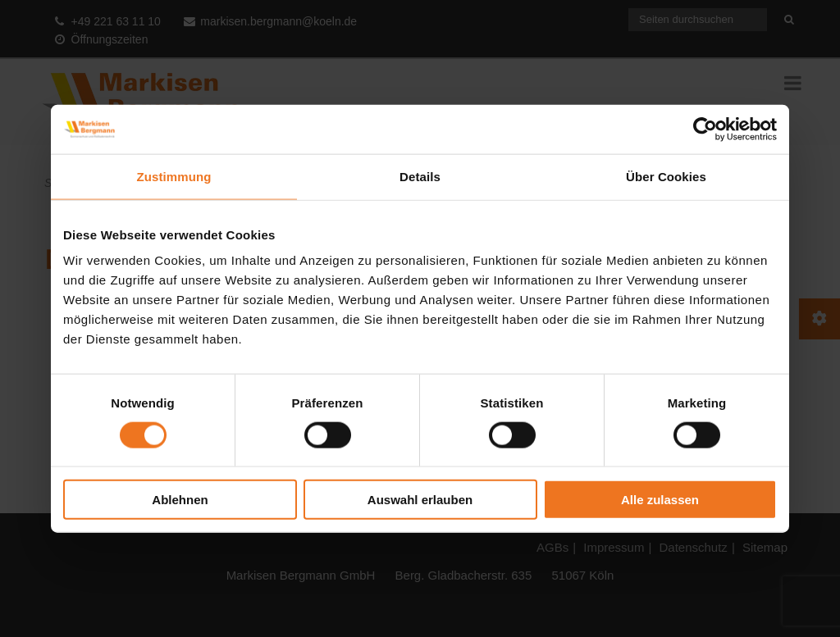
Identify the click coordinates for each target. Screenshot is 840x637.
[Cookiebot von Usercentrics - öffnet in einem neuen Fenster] (705, 129)
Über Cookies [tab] (666, 176)
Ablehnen (180, 500)
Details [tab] (420, 176)
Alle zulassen (660, 500)
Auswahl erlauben (420, 500)
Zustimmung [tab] (174, 176)
